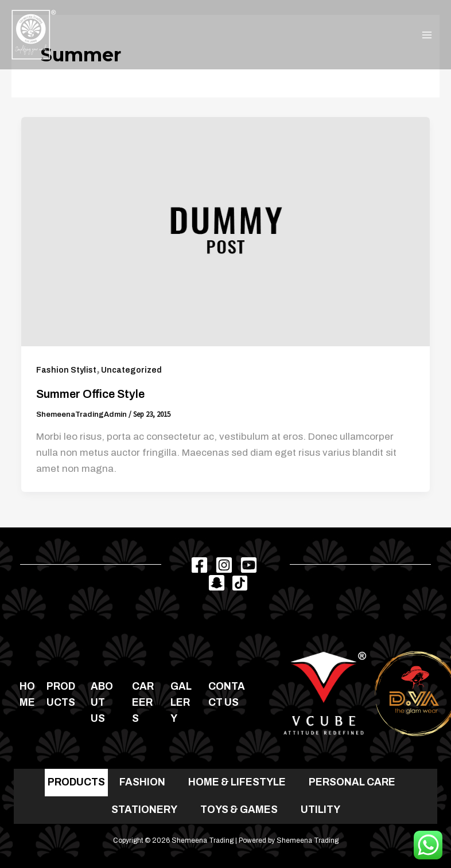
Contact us (227, 695)
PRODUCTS (76, 782)
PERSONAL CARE (352, 782)
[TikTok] (240, 583)
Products (61, 695)
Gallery (181, 703)
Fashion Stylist (66, 370)
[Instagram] (224, 565)
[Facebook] (199, 565)
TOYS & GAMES (239, 810)
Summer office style (90, 394)
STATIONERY (144, 810)
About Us (102, 703)
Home (27, 695)
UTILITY (320, 810)
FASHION (142, 782)
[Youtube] (249, 565)
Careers (143, 703)
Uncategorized (131, 370)
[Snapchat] (217, 583)
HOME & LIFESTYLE (237, 782)
